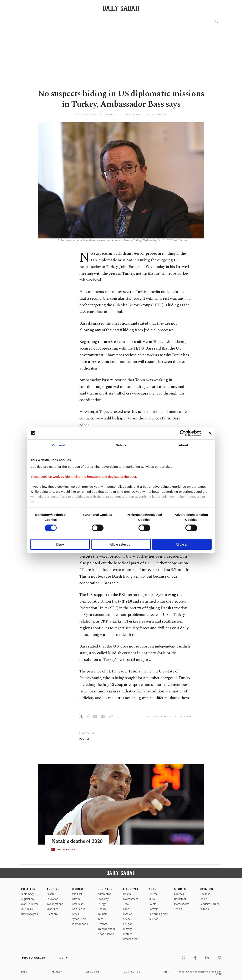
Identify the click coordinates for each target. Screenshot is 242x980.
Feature (128, 934)
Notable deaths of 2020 (78, 841)
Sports (180, 889)
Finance (102, 909)
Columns (205, 894)
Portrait (153, 909)
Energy (102, 904)
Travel (127, 904)
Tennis (178, 909)
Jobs (24, 972)
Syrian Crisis (79, 919)
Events (152, 904)
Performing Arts (158, 914)
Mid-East (77, 894)
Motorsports (182, 904)
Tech (100, 919)
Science (127, 919)
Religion (128, 924)
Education (52, 899)
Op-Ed (203, 899)
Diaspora (52, 914)
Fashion (128, 914)
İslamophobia (80, 924)
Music (152, 899)
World (78, 889)
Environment (130, 899)
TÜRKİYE (53, 889)
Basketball (180, 899)
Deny (60, 544)
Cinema (153, 894)
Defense (103, 924)
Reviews (153, 919)
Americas (78, 904)
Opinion (207, 889)
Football (179, 894)
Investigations (55, 904)
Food (126, 909)
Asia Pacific (79, 909)
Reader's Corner (209, 904)
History (127, 929)
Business (105, 889)
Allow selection (121, 544)
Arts (153, 889)
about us (93, 972)
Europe (76, 899)
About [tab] (183, 445)
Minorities (52, 909)
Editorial (205, 909)
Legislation (27, 899)
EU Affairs (27, 909)
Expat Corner (131, 939)
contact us (132, 972)
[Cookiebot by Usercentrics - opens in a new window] (183, 433)
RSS (167, 972)
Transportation (107, 929)
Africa (75, 914)
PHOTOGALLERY (67, 850)
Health (127, 894)
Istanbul (51, 894)
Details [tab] (121, 445)
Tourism (103, 914)
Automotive (105, 894)
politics (84, 739)
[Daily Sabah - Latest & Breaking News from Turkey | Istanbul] (121, 8)
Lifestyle (131, 889)
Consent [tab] (59, 445)
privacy (57, 972)
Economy (103, 899)
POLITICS (28, 889)
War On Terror (30, 904)
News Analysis (29, 914)
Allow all (182, 544)
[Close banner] (210, 433)
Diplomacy (27, 894)
